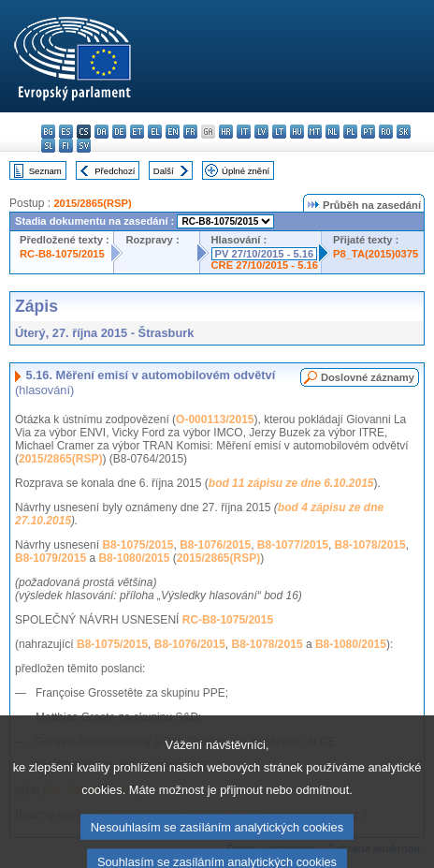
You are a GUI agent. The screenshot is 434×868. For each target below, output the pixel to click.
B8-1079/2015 (51, 558)
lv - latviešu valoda (261, 132)
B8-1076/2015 (215, 545)
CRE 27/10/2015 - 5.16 (265, 265)
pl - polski (350, 132)
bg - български (48, 132)
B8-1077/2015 (293, 545)
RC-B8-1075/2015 (62, 254)
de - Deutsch (119, 132)
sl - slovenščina (48, 146)
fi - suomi (66, 146)
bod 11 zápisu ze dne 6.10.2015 (291, 483)
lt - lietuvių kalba (279, 132)
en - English (173, 132)
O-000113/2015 (215, 419)
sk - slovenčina (404, 132)
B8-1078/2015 (370, 545)
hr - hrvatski (226, 132)
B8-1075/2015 (137, 545)
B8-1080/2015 (134, 558)
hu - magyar (297, 132)
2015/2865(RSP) (92, 203)
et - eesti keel (137, 132)
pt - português (368, 132)
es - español (66, 132)
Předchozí (115, 171)
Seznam (45, 171)
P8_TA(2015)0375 (376, 254)
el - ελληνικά (155, 132)
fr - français (190, 132)
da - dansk (101, 132)
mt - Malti (315, 132)
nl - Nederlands (333, 132)
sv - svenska (84, 146)
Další (164, 171)
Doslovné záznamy (368, 377)
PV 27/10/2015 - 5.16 (265, 254)
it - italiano (244, 132)
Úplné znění (246, 171)
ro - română (386, 132)
